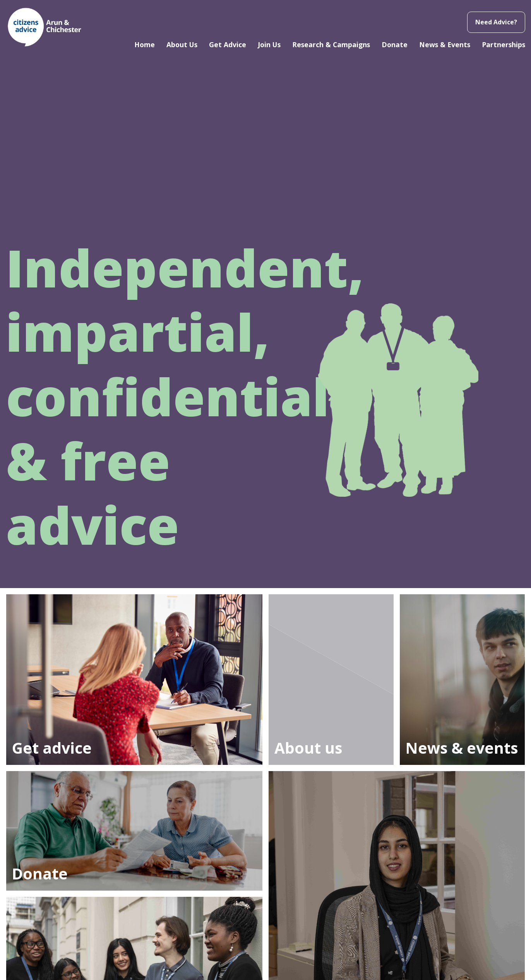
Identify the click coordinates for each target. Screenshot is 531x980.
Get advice (52, 748)
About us (308, 748)
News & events (462, 748)
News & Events (445, 44)
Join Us (269, 44)
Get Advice (228, 44)
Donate (395, 44)
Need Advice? (496, 22)
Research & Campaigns (331, 44)
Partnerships (504, 44)
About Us (182, 44)
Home (145, 44)
